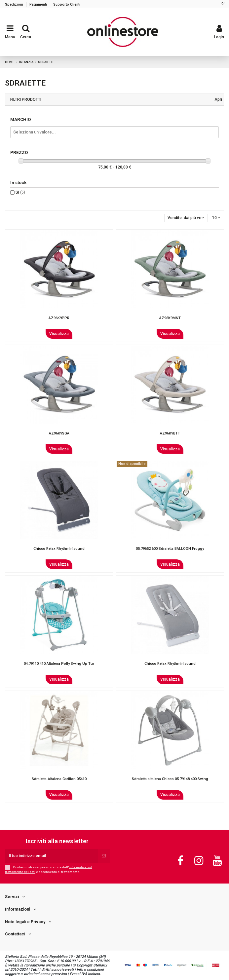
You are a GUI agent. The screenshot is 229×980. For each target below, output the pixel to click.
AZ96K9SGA (59, 433)
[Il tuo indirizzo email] (51, 856)
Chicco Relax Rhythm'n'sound (59, 549)
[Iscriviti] (104, 856)
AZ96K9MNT (170, 318)
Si (20, 192)
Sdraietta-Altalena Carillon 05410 (59, 779)
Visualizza (59, 334)
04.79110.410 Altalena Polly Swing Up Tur (59, 664)
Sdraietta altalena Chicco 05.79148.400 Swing (170, 779)
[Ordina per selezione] (186, 218)
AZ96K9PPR (59, 318)
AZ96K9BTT (170, 433)
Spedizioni (15, 4)
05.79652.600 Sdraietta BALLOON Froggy (170, 549)
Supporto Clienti (67, 4)
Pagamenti (39, 4)
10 (216, 218)
